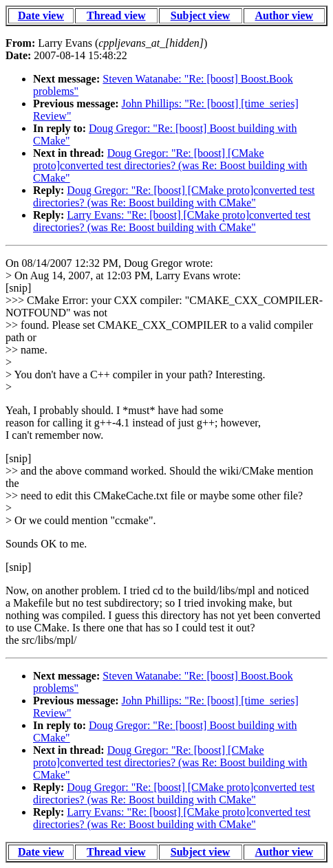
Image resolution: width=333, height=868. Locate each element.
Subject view (201, 15)
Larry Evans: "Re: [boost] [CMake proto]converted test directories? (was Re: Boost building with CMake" (172, 221)
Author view (284, 15)
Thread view (116, 15)
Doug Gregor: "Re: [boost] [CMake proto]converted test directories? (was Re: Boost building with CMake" (170, 165)
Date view (41, 15)
